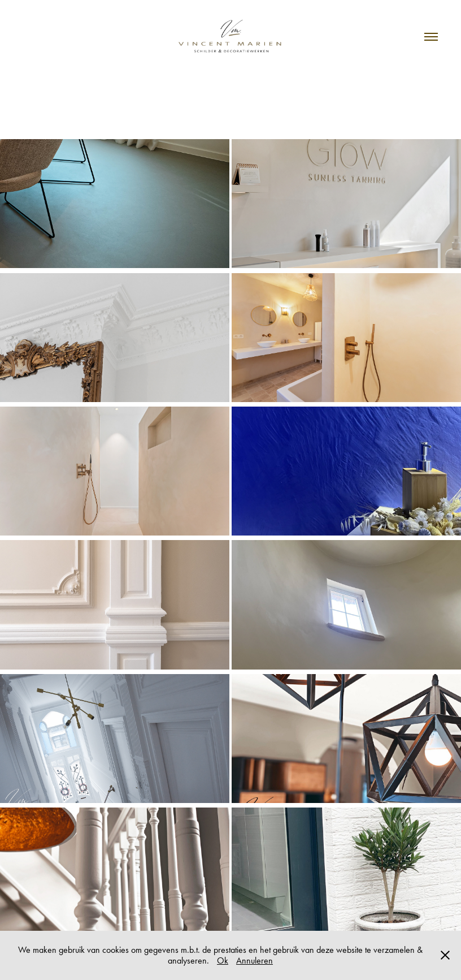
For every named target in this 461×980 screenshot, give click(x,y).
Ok (223, 960)
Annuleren (255, 960)
